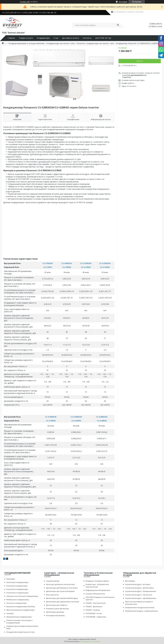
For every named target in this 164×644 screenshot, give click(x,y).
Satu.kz (94, 639)
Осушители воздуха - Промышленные (141, 591)
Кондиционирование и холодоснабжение (27, 43)
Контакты (87, 38)
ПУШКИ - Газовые (93, 610)
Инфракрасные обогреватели (98, 590)
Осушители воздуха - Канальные (139, 595)
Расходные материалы (55, 615)
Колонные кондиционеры (17, 586)
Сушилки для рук (53, 581)
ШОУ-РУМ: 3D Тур (103, 38)
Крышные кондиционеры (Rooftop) (21, 606)
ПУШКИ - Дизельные (94, 606)
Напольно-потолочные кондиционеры (22, 596)
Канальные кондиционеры (17, 593)
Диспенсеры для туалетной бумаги (60, 591)
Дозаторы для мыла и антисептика (60, 584)
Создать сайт (25, 2)
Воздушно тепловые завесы (97, 581)
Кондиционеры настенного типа (60, 43)
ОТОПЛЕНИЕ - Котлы (94, 613)
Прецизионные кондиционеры (19, 617)
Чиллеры (10, 613)
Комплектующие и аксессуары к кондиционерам (20, 621)
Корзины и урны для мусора (57, 609)
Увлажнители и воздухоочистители (140, 607)
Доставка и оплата (71, 38)
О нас (56, 38)
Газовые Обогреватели (95, 594)
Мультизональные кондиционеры (20, 610)
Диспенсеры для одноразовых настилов (63, 602)
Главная (11, 38)
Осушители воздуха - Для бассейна (139, 588)
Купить (140, 61)
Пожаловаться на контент (90, 642)
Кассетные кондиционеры (17, 589)
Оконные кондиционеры (17, 603)
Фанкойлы (11, 579)
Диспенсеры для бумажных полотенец (62, 588)
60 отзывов (123, 2)
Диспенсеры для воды (55, 612)
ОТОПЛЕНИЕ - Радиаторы (96, 617)
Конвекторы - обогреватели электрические (97, 586)
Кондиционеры (43, 38)
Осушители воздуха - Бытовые (138, 584)
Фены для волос (53, 595)
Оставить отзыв (155, 26)
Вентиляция (130, 581)
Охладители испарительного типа (20, 632)
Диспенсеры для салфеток (57, 605)
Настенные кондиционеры (17, 582)
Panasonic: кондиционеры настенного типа (95, 43)
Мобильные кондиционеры (18, 600)
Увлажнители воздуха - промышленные (141, 611)
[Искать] (118, 25)
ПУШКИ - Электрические (96, 603)
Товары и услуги (26, 38)
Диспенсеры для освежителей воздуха (62, 598)
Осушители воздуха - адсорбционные (141, 598)
